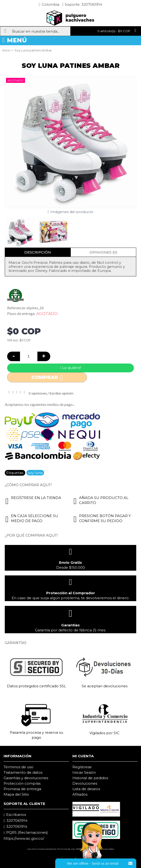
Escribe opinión (61, 393)
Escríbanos (15, 815)
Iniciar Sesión (84, 772)
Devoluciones (85, 783)
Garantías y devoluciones (26, 778)
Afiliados (80, 794)
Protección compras (22, 783)
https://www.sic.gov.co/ (24, 838)
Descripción (38, 252)
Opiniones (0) (103, 252)
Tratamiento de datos (23, 772)
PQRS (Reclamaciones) (26, 833)
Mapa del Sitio (16, 794)
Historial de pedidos (90, 778)
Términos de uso (18, 767)
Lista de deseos (86, 789)
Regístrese (82, 767)
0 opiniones (38, 393)
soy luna (35, 473)
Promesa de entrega (22, 789)
